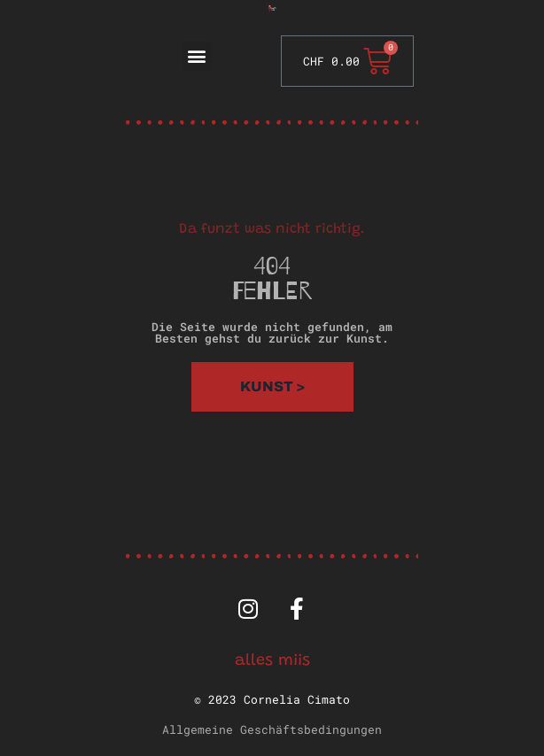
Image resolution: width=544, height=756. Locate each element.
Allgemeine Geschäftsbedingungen (272, 729)
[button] (197, 56)
